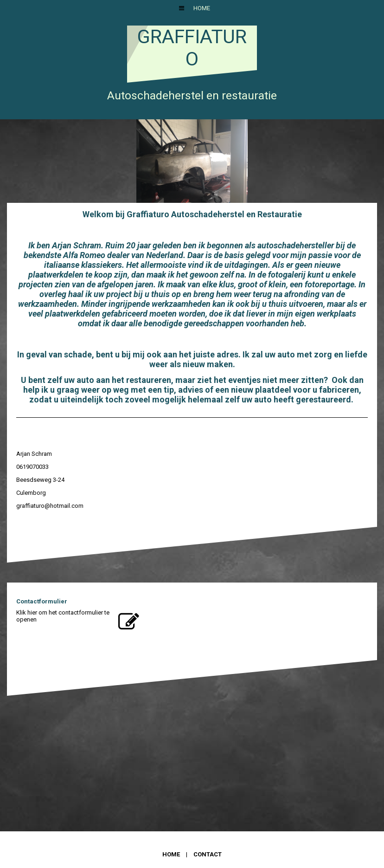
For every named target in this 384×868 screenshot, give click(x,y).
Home (202, 8)
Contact (208, 854)
